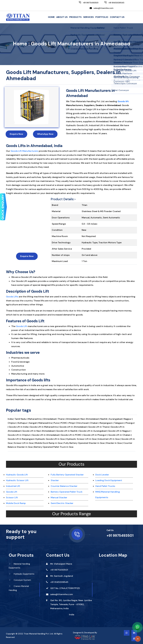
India (72, 615)
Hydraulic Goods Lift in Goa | (50, 439)
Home (51, 17)
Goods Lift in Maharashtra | (45, 427)
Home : (21, 44)
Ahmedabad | (50, 419)
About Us (62, 17)
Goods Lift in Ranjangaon (21, 439)
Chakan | (95, 423)
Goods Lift (22, 326)
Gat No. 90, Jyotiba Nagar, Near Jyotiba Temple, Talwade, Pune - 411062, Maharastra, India (71, 604)
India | (11, 419)
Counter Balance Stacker (64, 486)
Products (75, 17)
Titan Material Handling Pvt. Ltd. (39, 634)
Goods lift (123, 101)
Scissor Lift (12, 497)
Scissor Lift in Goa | (24, 443)
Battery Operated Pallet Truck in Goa (54, 447)
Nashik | (105, 419)
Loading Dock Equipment (109, 480)
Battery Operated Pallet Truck (67, 492)
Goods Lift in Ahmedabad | (74, 427)
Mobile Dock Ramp (16, 503)
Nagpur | (128, 419)
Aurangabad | (116, 419)
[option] (32, 107)
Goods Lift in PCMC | (72, 435)
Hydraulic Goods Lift (17, 475)
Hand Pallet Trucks (105, 486)
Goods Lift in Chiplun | (20, 435)
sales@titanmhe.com (103, 8)
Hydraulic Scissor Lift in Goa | (82, 439)
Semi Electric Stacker (62, 503)
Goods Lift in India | (19, 427)
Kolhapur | (23, 423)
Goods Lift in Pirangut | (96, 435)
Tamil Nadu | (21, 419)
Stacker (55, 480)
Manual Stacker (59, 497)
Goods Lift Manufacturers (24, 151)
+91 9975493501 (120, 536)
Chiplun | (13, 423)
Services (88, 17)
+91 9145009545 (59, 582)
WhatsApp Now (45, 134)
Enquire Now (16, 134)
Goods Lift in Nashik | (68, 431)
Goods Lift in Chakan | (120, 435)
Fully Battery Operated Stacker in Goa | (85, 443)
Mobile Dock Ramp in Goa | (49, 443)
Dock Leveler (102, 475)
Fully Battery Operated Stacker (67, 475)
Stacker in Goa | (114, 443)
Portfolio (102, 17)
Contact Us (117, 17)
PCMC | (65, 423)
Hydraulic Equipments (22, 574)
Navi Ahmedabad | (90, 419)
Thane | (62, 419)
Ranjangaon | (107, 423)
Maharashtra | (36, 419)
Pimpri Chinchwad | (79, 423)
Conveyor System (20, 580)
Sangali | (34, 423)
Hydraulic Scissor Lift (17, 480)
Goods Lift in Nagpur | (120, 431)
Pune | (57, 423)
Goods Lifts (12, 297)
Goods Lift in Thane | (99, 427)
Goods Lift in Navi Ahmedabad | (39, 431)
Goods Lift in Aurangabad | (94, 431)
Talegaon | (120, 423)
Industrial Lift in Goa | (109, 439)
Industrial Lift (13, 486)
